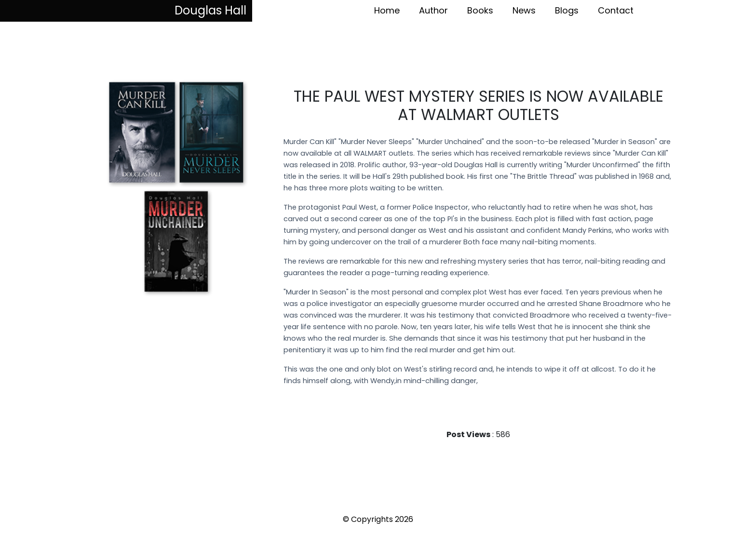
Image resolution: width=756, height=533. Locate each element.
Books (480, 10)
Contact (616, 10)
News (524, 10)
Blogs (567, 10)
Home (387, 10)
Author (433, 10)
